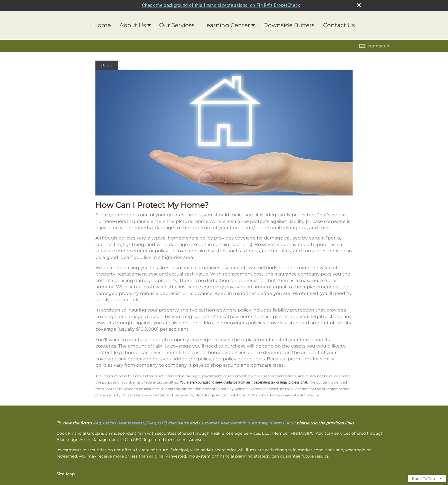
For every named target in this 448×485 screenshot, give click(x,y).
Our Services (177, 25)
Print (107, 65)
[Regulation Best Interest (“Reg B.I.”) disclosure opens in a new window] (141, 423)
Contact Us (339, 25)
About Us (133, 25)
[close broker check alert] (359, 5)
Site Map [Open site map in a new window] (66, 474)
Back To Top (427, 479)
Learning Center (227, 25)
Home (102, 25)
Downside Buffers (289, 25)
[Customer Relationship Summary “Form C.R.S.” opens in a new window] (247, 423)
